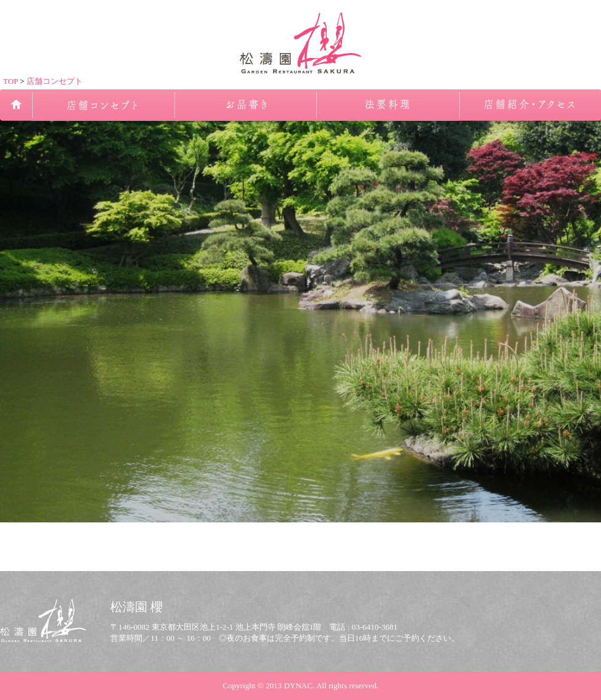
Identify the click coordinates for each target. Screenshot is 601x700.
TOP (10, 81)
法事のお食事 (387, 105)
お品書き (245, 105)
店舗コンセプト (55, 81)
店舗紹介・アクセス (530, 105)
